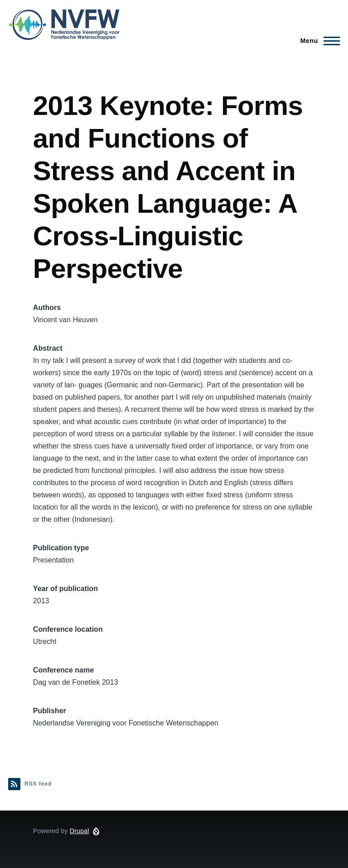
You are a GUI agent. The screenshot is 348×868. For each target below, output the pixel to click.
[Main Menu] (317, 41)
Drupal (80, 831)
